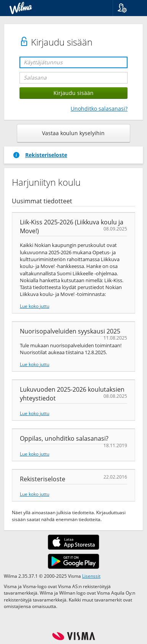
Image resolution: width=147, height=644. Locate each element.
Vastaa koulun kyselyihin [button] (73, 133)
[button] (127, 8)
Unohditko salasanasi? (99, 109)
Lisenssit (91, 576)
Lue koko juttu (35, 306)
